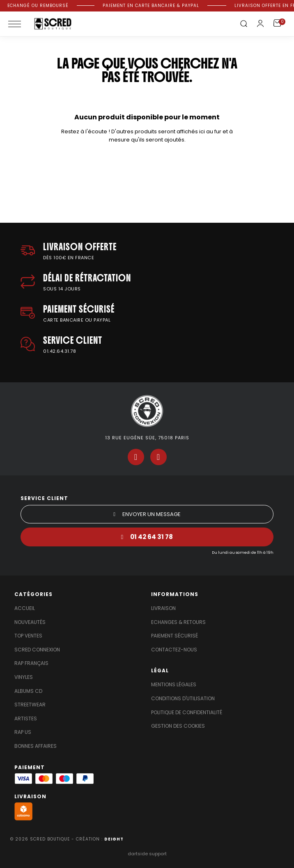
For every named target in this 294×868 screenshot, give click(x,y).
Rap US (23, 732)
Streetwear (30, 705)
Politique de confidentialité (187, 713)
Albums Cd (28, 691)
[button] (243, 24)
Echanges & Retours (178, 622)
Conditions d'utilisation (183, 699)
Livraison (163, 608)
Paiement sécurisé (175, 636)
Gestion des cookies (178, 726)
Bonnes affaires (36, 746)
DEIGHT (114, 839)
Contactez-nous (174, 650)
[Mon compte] (260, 23)
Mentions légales (174, 685)
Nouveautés (30, 622)
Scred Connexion (37, 650)
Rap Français (31, 663)
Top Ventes (28, 636)
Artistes (26, 719)
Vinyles (24, 677)
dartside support (147, 854)
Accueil (25, 608)
